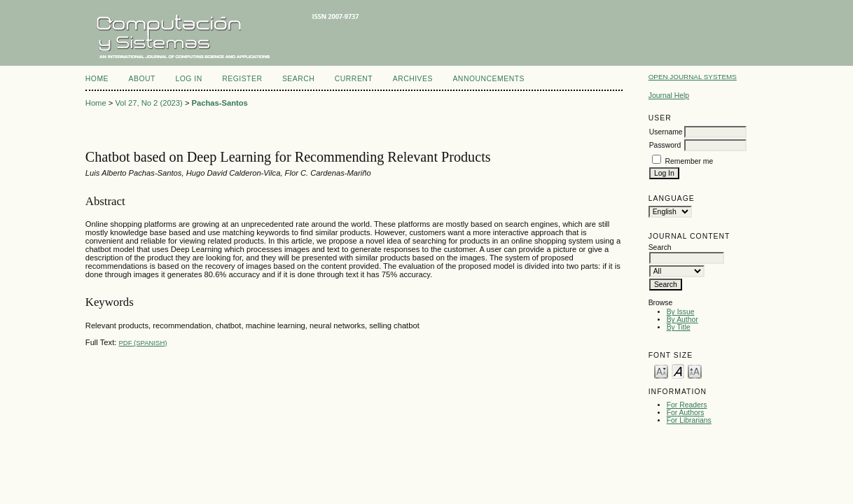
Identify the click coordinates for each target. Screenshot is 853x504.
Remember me (689, 161)
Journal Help (669, 96)
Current (354, 79)
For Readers (687, 405)
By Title (679, 327)
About (142, 79)
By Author (682, 320)
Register (242, 79)
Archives (413, 79)
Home (97, 79)
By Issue (681, 312)
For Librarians (689, 420)
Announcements (488, 79)
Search (298, 79)
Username (666, 132)
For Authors (686, 413)
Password (665, 145)
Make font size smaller (661, 371)
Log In (188, 79)
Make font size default (678, 371)
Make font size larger (695, 371)
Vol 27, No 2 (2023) (148, 103)
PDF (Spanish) (143, 343)
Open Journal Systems (693, 77)
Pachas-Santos (220, 103)
